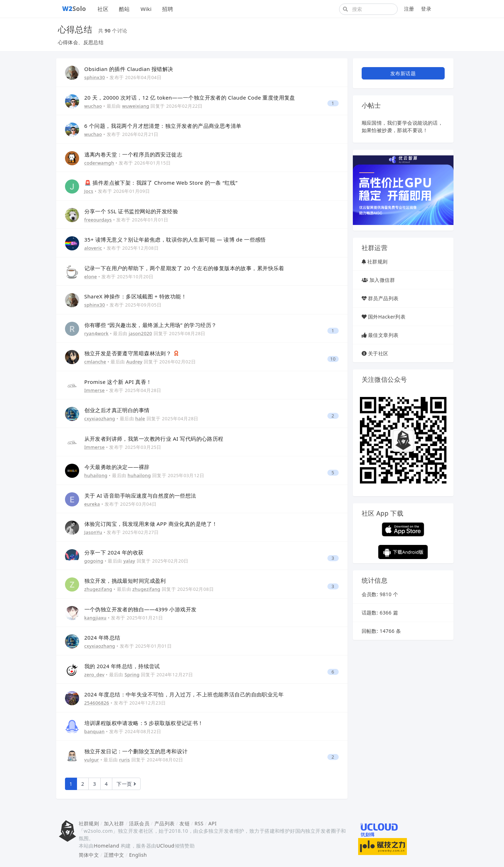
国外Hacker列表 (387, 317)
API (212, 823)
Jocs (89, 191)
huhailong (96, 475)
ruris (124, 760)
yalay (129, 561)
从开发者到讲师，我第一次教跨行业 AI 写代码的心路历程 (154, 439)
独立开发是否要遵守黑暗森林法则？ (129, 353)
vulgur (92, 760)
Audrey (135, 362)
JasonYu (93, 532)
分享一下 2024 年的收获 (114, 552)
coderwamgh (99, 163)
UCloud (165, 846)
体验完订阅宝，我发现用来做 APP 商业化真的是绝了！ (151, 524)
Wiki (146, 9)
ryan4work (97, 333)
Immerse (95, 390)
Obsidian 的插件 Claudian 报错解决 (129, 69)
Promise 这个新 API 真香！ (118, 382)
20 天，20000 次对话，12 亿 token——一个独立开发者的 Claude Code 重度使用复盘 (190, 97)
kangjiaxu (96, 618)
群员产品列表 (383, 298)
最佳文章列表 (383, 335)
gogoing (94, 561)
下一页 (126, 784)
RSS (199, 823)
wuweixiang (136, 106)
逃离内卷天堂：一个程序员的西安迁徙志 (134, 154)
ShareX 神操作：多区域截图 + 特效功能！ (135, 296)
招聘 (168, 9)
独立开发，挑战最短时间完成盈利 (125, 581)
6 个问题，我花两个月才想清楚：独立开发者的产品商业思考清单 (163, 126)
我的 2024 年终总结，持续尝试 (122, 666)
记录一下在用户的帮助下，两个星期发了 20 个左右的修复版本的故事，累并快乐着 (184, 268)
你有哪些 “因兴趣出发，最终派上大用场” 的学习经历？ (151, 325)
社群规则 (378, 262)
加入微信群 (382, 280)
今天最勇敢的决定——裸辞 (117, 467)
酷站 (124, 9)
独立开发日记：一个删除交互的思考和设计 (136, 751)
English (138, 855)
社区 (103, 9)
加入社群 (114, 823)
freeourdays (98, 220)
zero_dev (94, 675)
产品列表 (165, 823)
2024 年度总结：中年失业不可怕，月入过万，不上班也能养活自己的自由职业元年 (184, 694)
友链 (185, 823)
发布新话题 (403, 73)
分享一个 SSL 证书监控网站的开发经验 (131, 211)
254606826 (97, 703)
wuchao (93, 106)
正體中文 (114, 855)
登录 (426, 9)
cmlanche (95, 362)
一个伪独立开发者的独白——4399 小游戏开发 (141, 609)
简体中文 (89, 855)
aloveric (93, 248)
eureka (92, 504)
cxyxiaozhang (100, 418)
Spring (132, 675)
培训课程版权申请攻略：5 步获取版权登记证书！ (144, 723)
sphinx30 (95, 77)
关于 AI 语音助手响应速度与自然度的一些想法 (140, 495)
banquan (95, 731)
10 (333, 359)
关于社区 (378, 353)
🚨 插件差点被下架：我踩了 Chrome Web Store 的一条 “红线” (161, 183)
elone (91, 277)
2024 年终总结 (102, 637)
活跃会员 (139, 823)
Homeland (107, 846)
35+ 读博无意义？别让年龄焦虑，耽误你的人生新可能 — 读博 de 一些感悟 (175, 239)
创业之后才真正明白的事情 (117, 410)
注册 (409, 9)
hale (140, 418)
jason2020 (140, 333)
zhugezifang (98, 589)
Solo (74, 8)
